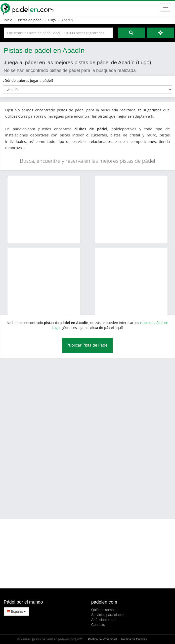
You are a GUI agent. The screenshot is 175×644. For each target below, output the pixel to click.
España (16, 612)
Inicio (8, 20)
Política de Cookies (134, 639)
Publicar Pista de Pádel (88, 345)
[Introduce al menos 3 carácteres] (58, 33)
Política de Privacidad (102, 639)
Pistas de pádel (30, 20)
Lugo (52, 20)
